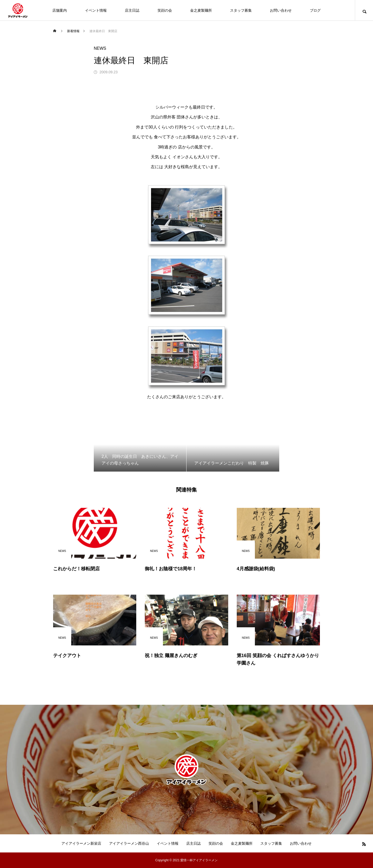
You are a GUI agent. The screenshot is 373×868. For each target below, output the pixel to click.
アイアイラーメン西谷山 (129, 843)
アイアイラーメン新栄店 (81, 843)
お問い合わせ (281, 10)
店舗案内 (60, 10)
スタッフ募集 (241, 10)
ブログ (315, 10)
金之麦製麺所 (201, 10)
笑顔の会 (165, 10)
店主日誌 (132, 10)
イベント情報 (96, 10)
